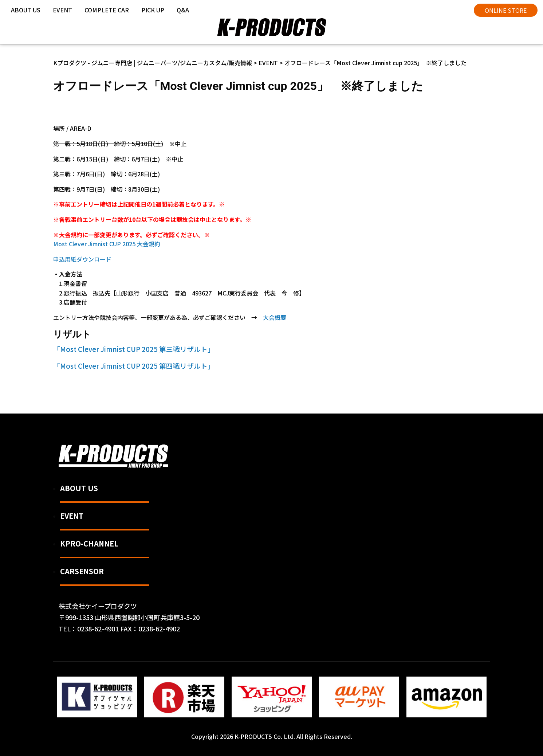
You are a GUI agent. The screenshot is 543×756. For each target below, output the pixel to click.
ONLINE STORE (506, 10)
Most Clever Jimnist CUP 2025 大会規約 (107, 244)
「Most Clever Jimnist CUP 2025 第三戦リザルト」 (134, 349)
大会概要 (275, 317)
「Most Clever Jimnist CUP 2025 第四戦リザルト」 (134, 366)
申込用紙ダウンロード (82, 259)
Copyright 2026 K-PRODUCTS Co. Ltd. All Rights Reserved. (272, 736)
